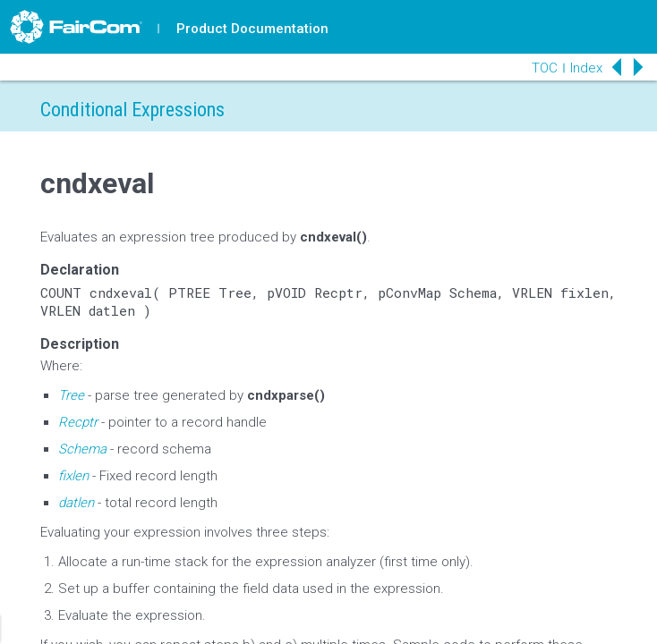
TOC (545, 68)
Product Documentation (252, 29)
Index (586, 68)
